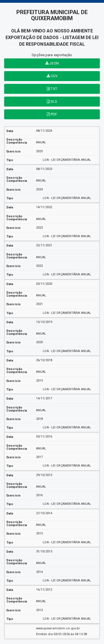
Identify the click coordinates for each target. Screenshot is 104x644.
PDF (52, 114)
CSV (52, 76)
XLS (52, 101)
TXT (52, 89)
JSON (52, 63)
